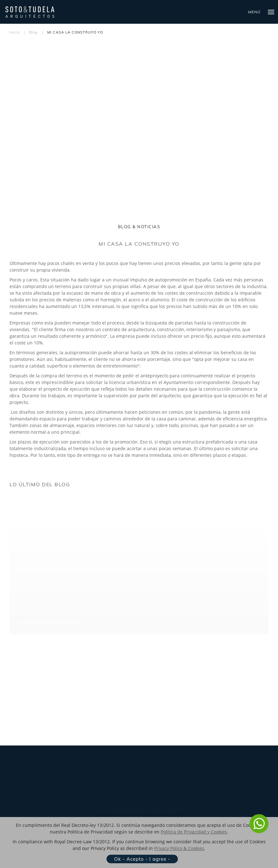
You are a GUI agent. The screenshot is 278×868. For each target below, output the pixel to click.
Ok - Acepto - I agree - (142, 859)
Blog (33, 32)
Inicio (15, 32)
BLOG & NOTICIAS (139, 227)
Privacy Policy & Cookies (179, 848)
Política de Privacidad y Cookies (194, 832)
